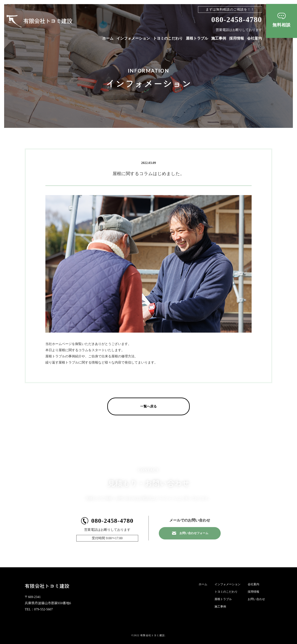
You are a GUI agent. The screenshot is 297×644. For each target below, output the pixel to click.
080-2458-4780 (237, 20)
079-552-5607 (43, 609)
